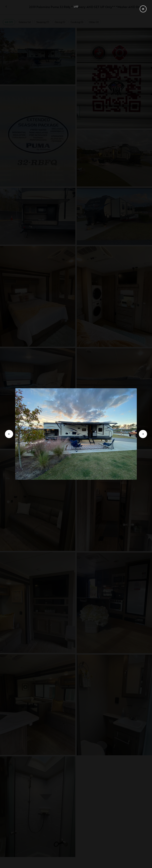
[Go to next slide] (143, 434)
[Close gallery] (143, 9)
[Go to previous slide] (9, 434)
